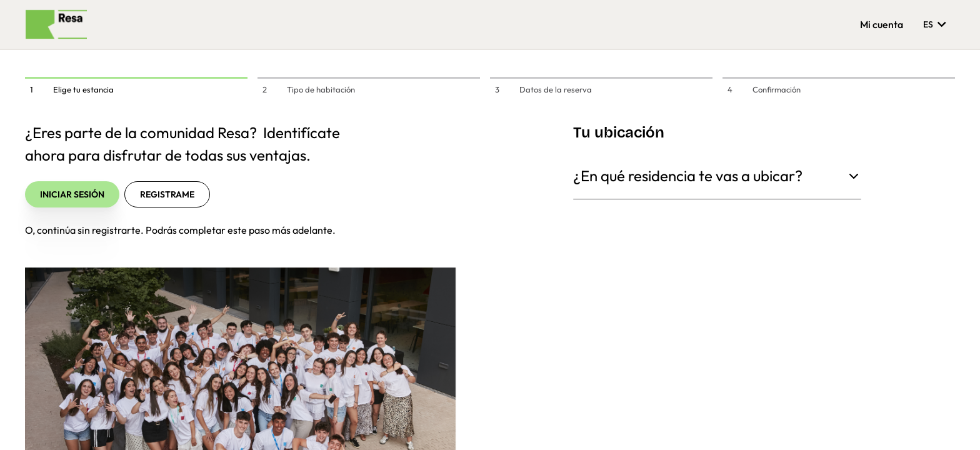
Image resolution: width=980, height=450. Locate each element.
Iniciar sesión (72, 194)
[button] (945, 421)
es (937, 24)
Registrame (167, 194)
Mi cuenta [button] (882, 24)
